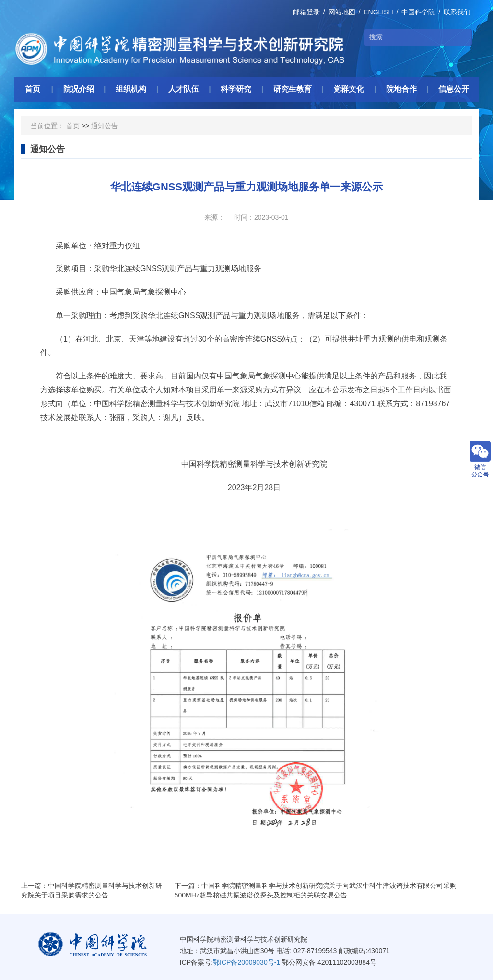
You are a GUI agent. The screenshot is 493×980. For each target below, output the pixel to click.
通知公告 (105, 126)
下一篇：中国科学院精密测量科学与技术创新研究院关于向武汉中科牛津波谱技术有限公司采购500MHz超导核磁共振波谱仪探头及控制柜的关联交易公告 (316, 890)
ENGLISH (378, 12)
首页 (73, 126)
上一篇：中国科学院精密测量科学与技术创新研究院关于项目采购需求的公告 (92, 890)
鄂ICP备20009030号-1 (246, 962)
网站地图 (342, 12)
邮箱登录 (306, 12)
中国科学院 (418, 12)
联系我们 (457, 12)
